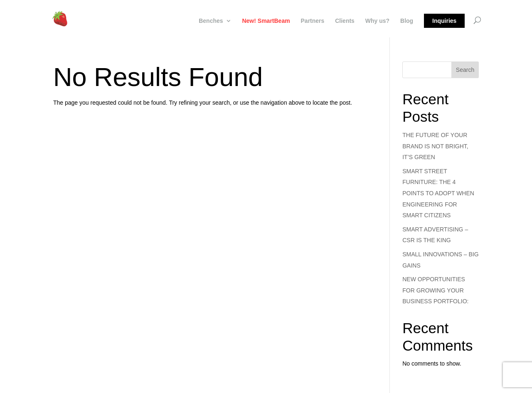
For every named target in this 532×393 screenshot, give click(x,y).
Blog (407, 21)
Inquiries (444, 21)
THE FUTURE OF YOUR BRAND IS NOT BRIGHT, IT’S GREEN (435, 146)
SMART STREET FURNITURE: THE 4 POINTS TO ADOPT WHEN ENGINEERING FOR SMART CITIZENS (438, 193)
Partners (313, 21)
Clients (345, 21)
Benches (211, 21)
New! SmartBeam (266, 21)
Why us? (377, 21)
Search (465, 70)
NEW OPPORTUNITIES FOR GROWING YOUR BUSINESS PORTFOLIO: (435, 290)
